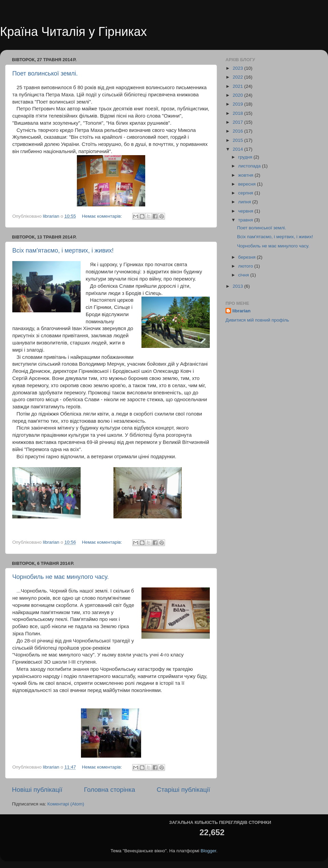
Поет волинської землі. (45, 73)
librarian (241, 311)
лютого (246, 266)
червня (246, 211)
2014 (238, 149)
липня (245, 202)
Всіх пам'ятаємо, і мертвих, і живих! (63, 250)
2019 (238, 104)
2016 (238, 131)
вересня (248, 184)
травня (246, 220)
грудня (246, 157)
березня (248, 257)
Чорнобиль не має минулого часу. (60, 577)
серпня (246, 193)
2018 (238, 113)
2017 (238, 122)
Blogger (208, 851)
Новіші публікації (37, 790)
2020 (238, 95)
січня (244, 275)
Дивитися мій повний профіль (257, 320)
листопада (250, 166)
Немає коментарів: (103, 216)
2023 (238, 68)
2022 (238, 77)
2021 (238, 86)
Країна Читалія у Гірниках (73, 32)
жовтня (246, 175)
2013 (238, 286)
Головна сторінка (110, 790)
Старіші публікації (183, 790)
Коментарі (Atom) (66, 804)
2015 (238, 140)
